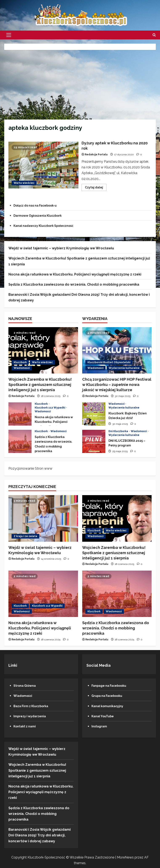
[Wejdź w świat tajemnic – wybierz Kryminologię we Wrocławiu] (43, 518)
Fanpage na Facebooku (111, 686)
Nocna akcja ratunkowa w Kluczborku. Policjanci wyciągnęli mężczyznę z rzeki (75, 274)
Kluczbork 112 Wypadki (50, 408)
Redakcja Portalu (96, 155)
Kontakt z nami (26, 726)
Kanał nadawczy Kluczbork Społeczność (48, 226)
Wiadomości (22, 368)
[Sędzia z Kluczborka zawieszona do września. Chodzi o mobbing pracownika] (117, 594)
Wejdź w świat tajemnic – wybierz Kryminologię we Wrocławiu (61, 248)
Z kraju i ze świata (25, 536)
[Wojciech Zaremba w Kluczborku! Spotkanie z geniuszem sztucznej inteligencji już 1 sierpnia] (43, 350)
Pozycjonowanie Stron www (30, 468)
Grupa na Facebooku (109, 696)
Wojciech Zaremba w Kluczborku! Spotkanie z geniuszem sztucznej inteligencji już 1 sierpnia (40, 385)
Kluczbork (20, 362)
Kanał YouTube (104, 716)
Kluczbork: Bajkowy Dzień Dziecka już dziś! (94, 414)
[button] (9, 35)
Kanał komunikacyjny (110, 706)
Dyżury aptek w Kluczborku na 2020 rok (43, 165)
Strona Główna (26, 686)
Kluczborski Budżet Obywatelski (109, 362)
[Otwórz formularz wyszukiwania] (154, 35)
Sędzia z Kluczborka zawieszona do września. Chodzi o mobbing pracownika (74, 284)
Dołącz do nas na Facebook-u (39, 205)
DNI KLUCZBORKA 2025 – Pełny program (94, 441)
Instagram (100, 726)
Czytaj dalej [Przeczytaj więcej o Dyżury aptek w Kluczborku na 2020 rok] (96, 188)
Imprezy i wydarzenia (32, 716)
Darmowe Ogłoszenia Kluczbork (41, 216)
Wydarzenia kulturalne (124, 368)
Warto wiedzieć (24, 183)
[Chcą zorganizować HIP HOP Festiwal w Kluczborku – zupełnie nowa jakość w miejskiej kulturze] (117, 350)
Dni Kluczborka (119, 431)
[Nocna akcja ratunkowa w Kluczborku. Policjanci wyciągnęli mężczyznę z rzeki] (43, 594)
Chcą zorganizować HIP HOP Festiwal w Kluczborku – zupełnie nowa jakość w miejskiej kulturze (117, 385)
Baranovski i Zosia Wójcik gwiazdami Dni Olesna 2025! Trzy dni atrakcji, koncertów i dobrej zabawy (40, 835)
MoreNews (125, 857)
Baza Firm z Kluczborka (33, 706)
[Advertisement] (80, 84)
